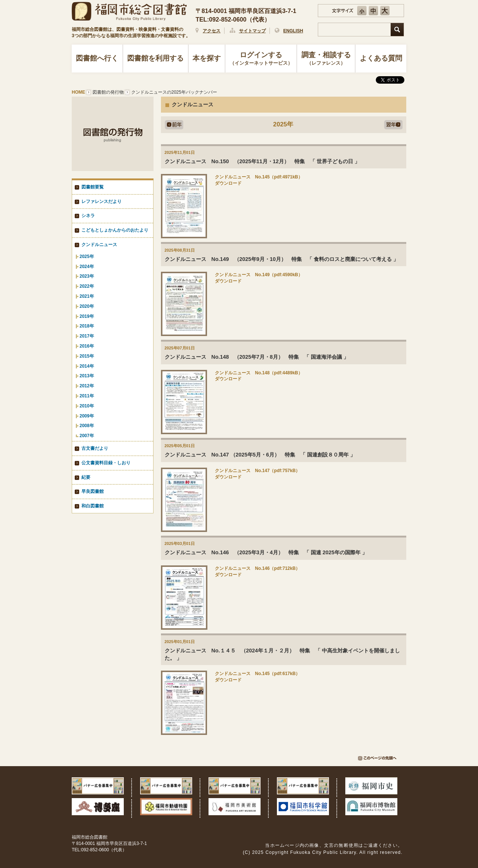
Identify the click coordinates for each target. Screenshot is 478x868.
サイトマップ (252, 31)
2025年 (87, 256)
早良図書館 (93, 491)
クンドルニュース (99, 245)
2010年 (87, 406)
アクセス (211, 31)
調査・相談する (326, 59)
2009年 (87, 416)
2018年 (87, 326)
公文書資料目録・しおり (106, 463)
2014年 (87, 366)
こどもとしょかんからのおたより (115, 230)
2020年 (87, 306)
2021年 (87, 296)
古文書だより (95, 448)
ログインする (261, 59)
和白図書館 (93, 506)
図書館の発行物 (108, 92)
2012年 (87, 386)
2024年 (87, 267)
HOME (78, 92)
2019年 (87, 316)
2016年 (87, 346)
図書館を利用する (155, 58)
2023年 (87, 276)
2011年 (87, 396)
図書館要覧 (93, 187)
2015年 (87, 356)
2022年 (87, 286)
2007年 (87, 436)
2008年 (87, 426)
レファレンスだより (101, 201)
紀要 (86, 477)
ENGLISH (293, 31)
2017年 (87, 336)
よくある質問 (381, 58)
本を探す (207, 58)
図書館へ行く (97, 58)
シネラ (88, 216)
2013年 (87, 376)
